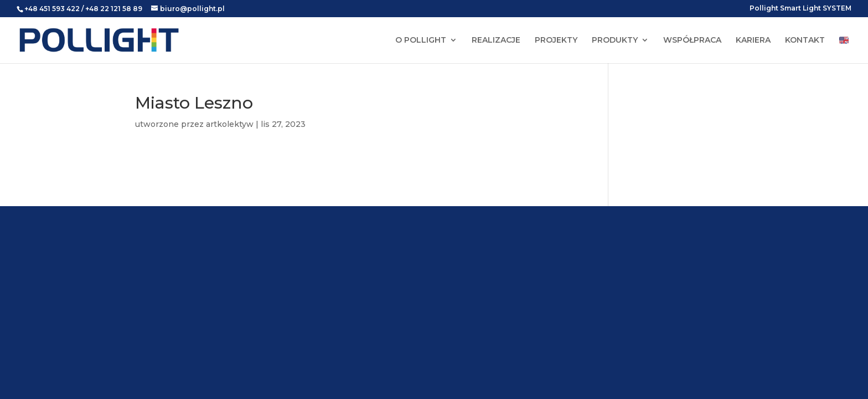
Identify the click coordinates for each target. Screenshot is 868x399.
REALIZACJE (496, 40)
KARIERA (753, 40)
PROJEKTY (556, 40)
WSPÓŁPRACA (692, 40)
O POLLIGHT (421, 40)
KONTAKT (805, 40)
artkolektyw (230, 124)
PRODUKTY (615, 40)
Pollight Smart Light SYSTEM (800, 9)
